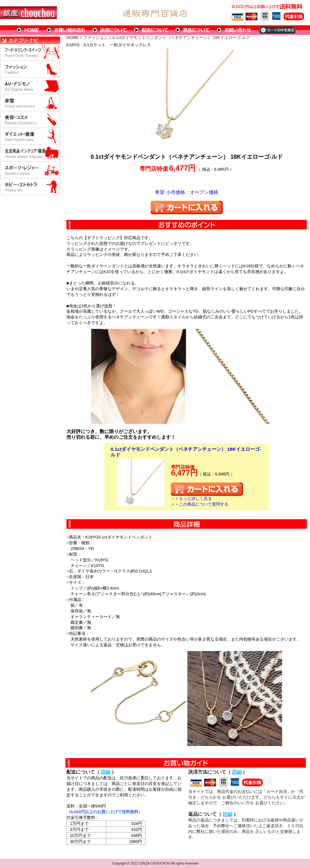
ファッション (96, 38)
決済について (110, 30)
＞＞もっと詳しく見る (191, 498)
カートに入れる (187, 207)
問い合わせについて (234, 30)
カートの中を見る (277, 30)
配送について (151, 30)
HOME (28, 30)
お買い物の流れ (66, 30)
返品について (192, 30)
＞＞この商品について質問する (200, 504)
